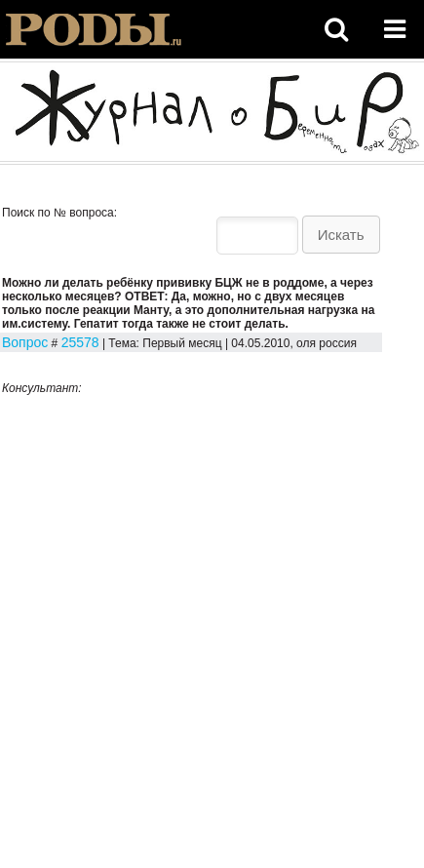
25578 (80, 342)
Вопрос (25, 342)
